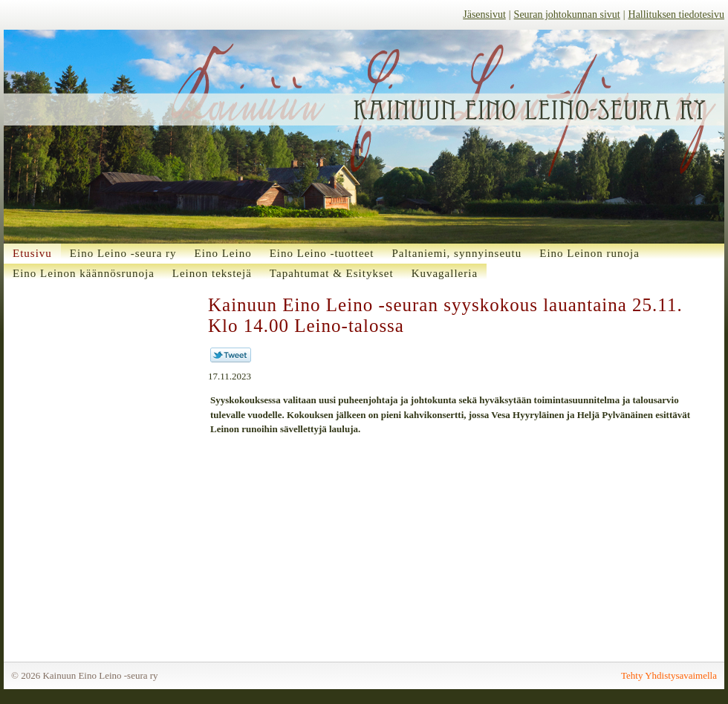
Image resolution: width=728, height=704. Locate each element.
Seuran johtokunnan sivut (567, 14)
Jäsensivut (484, 14)
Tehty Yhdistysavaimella (669, 675)
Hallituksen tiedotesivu (676, 14)
